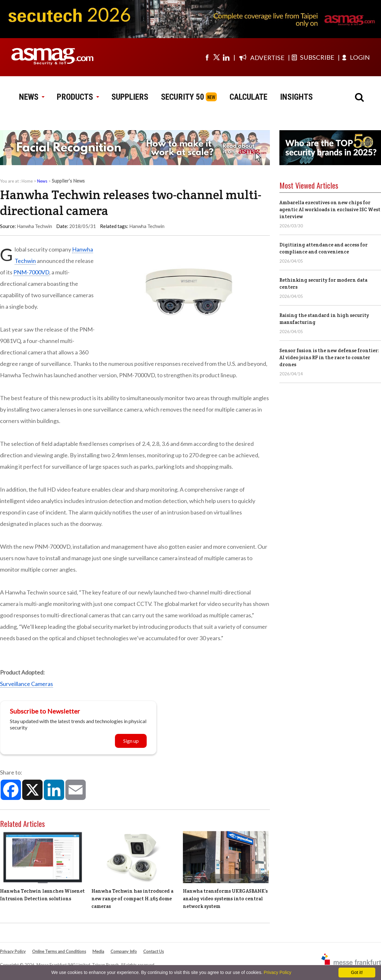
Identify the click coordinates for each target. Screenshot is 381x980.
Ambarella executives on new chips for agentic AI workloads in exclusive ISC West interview (330, 209)
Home (27, 181)
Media (98, 951)
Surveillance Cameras (27, 684)
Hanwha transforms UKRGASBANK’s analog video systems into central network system (225, 899)
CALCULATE (248, 97)
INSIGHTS (296, 97)
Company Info (124, 951)
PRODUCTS (78, 97)
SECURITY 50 (183, 97)
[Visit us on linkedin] (226, 57)
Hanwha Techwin (147, 226)
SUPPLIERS (130, 97)
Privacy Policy (13, 951)
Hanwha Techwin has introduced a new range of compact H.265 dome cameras (132, 899)
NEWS (32, 97)
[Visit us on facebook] (207, 57)
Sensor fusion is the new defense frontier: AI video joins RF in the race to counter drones (329, 357)
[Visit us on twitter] (217, 57)
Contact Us (154, 951)
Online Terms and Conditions (59, 951)
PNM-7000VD (31, 272)
